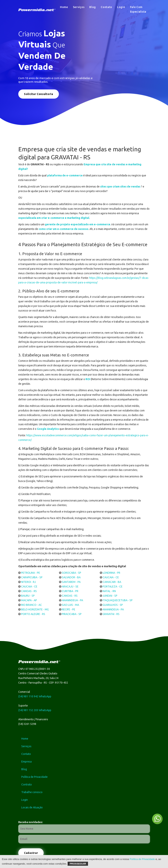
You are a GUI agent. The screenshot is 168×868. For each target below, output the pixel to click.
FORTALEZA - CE (113, 587)
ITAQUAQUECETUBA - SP (118, 600)
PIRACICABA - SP (72, 614)
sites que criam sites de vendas (120, 187)
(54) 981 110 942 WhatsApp (35, 696)
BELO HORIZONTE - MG (35, 609)
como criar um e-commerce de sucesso (64, 229)
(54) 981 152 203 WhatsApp (35, 710)
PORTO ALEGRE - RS (33, 614)
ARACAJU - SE (70, 587)
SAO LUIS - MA (70, 605)
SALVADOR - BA (71, 577)
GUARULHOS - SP (113, 605)
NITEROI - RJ (28, 582)
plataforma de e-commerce (65, 175)
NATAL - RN (109, 591)
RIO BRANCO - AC (32, 605)
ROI (88, 379)
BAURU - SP (28, 596)
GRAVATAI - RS (111, 614)
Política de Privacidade (142, 859)
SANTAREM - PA (71, 582)
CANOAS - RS (29, 591)
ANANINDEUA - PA (72, 600)
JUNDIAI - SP (110, 596)
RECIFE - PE (69, 609)
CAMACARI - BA (112, 582)
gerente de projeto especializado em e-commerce (78, 224)
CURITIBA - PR (70, 591)
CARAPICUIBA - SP (32, 577)
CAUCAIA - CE (111, 577)
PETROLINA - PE (31, 573)
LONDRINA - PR (111, 573)
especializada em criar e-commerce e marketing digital (54, 218)
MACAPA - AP (29, 600)
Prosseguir (78, 864)
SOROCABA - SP (72, 573)
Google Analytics (48, 429)
